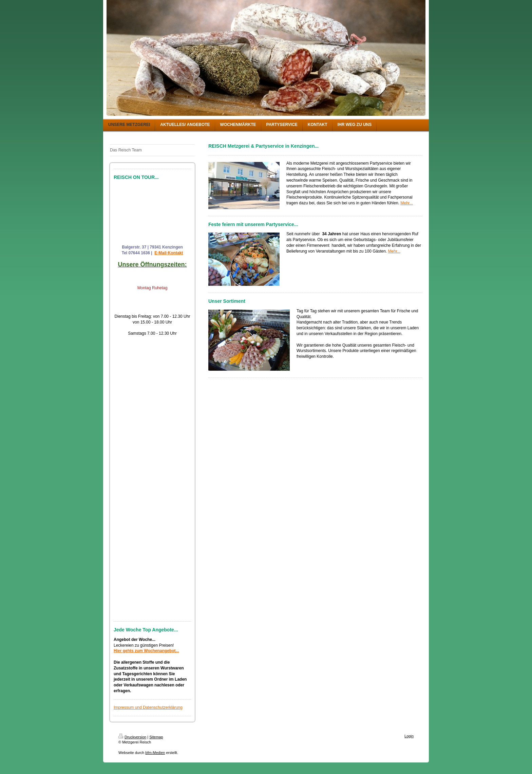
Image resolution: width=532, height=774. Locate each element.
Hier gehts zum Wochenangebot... (146, 651)
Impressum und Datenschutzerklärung (148, 707)
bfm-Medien (155, 753)
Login (409, 736)
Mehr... (407, 203)
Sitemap (156, 737)
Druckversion (132, 737)
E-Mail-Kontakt (169, 253)
